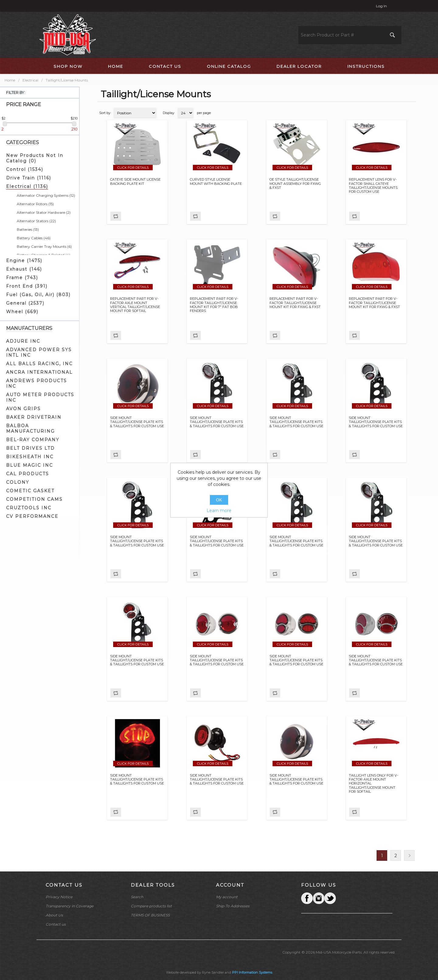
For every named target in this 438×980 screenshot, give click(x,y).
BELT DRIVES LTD (30, 448)
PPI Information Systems (252, 972)
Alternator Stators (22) (36, 221)
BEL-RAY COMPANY (33, 440)
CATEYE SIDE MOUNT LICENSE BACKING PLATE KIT (135, 182)
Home (10, 80)
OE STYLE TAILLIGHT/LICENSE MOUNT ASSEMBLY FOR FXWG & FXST (295, 184)
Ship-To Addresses (233, 906)
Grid (400, 113)
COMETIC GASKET (30, 491)
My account (227, 897)
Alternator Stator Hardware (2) (44, 212)
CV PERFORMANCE (32, 516)
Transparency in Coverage (70, 906)
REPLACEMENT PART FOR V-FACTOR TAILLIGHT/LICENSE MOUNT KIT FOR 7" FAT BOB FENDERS (214, 305)
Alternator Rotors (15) (35, 204)
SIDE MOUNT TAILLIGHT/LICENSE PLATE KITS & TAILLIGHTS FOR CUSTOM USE (137, 422)
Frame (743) (22, 278)
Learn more (219, 511)
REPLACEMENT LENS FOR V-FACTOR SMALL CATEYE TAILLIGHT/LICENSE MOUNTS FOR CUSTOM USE (373, 186)
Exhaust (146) (24, 269)
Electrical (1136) (27, 186)
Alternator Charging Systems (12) (46, 195)
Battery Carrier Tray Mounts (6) (44, 246)
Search (137, 897)
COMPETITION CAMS (34, 499)
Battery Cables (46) (34, 238)
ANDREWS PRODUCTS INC (36, 383)
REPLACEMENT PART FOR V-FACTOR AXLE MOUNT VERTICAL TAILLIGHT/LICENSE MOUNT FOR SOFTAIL (135, 305)
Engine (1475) (24, 261)
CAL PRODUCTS (28, 474)
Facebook (307, 898)
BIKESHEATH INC (30, 457)
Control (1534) (25, 169)
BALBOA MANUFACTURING (30, 428)
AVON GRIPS (23, 409)
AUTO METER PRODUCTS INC (40, 397)
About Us (54, 915)
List (411, 113)
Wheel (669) (22, 312)
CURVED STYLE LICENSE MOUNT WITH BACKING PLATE (216, 182)
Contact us (56, 924)
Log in (381, 6)
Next (409, 855)
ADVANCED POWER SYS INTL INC (39, 352)
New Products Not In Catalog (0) (35, 158)
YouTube (330, 898)
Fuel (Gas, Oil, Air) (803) (38, 295)
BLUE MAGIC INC (30, 465)
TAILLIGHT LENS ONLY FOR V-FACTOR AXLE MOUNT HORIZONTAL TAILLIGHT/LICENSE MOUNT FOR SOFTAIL (374, 784)
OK (219, 500)
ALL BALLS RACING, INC (39, 364)
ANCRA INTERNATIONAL (39, 372)
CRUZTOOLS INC (29, 508)
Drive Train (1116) (29, 178)
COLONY (18, 482)
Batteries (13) (28, 229)
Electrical (30, 80)
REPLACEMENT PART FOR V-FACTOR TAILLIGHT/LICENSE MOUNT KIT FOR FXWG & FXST (295, 303)
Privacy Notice (59, 897)
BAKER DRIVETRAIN (34, 417)
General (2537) (25, 303)
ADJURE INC (23, 341)
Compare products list (151, 906)
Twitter (318, 898)
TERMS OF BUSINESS (150, 915)
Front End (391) (27, 286)
